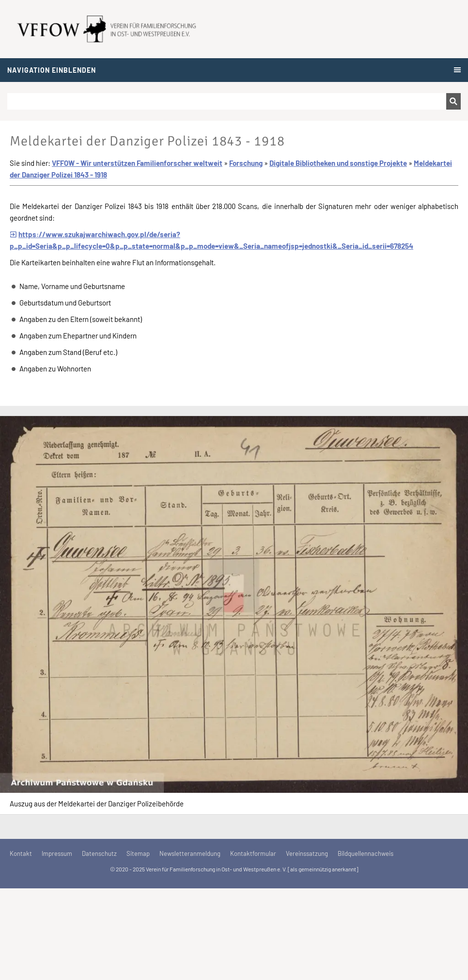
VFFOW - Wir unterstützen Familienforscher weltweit (137, 163)
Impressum (57, 853)
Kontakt (21, 853)
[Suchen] (227, 101)
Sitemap (138, 853)
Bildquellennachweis (366, 853)
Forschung (246, 163)
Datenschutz (99, 853)
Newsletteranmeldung (190, 853)
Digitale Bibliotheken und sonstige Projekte (338, 163)
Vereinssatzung (307, 853)
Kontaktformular (253, 853)
